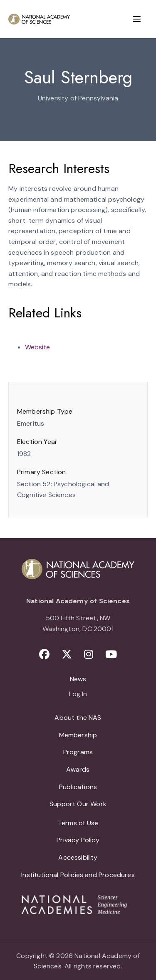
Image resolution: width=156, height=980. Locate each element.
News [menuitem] (78, 679)
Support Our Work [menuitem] (78, 804)
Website (37, 347)
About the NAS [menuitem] (78, 718)
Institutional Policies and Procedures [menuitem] (78, 875)
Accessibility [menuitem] (78, 857)
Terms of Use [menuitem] (78, 823)
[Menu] (137, 19)
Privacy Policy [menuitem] (78, 840)
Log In (78, 695)
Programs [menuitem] (78, 752)
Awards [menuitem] (78, 769)
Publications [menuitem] (78, 787)
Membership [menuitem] (78, 735)
